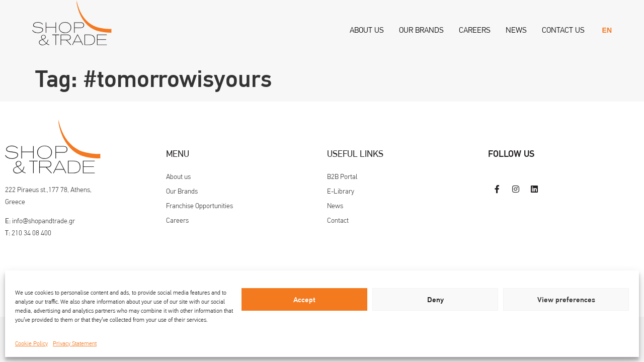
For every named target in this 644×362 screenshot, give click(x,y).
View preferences (566, 300)
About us (367, 30)
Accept (304, 300)
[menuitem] (607, 30)
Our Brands (421, 30)
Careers (475, 30)
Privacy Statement (75, 343)
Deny (435, 300)
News (516, 30)
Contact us (563, 30)
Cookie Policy (31, 343)
